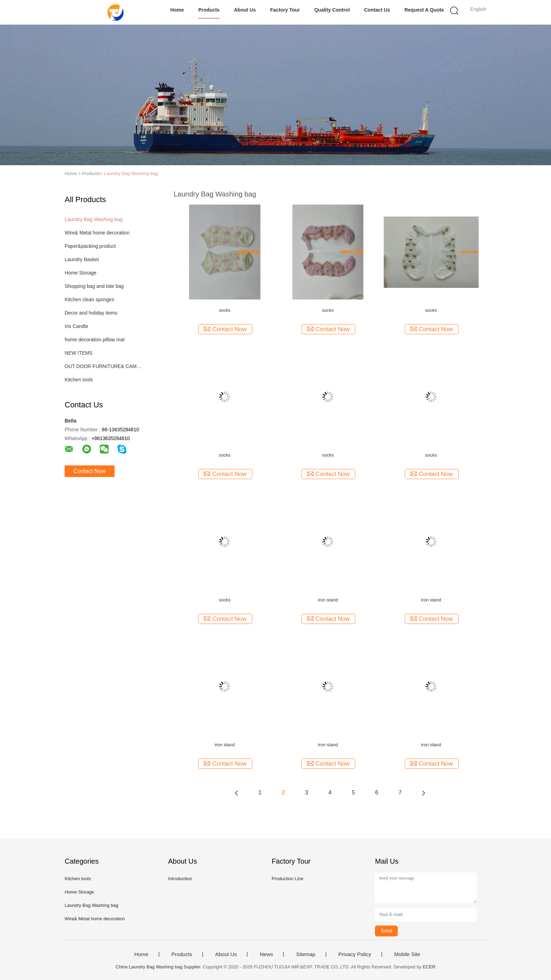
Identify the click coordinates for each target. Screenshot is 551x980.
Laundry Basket (82, 259)
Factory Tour (285, 10)
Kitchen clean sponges (89, 299)
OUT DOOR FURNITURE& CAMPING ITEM (105, 366)
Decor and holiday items (91, 313)
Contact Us (377, 10)
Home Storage (80, 273)
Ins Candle (76, 326)
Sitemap (306, 954)
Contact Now (90, 471)
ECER (429, 967)
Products (209, 10)
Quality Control (332, 10)
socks (225, 310)
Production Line (287, 879)
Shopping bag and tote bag (94, 286)
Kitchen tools (79, 380)
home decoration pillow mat (95, 340)
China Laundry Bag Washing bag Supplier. (159, 967)
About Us (245, 10)
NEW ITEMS (79, 353)
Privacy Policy (355, 954)
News (266, 954)
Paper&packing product (90, 246)
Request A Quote (424, 10)
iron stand (328, 600)
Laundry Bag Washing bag (131, 173)
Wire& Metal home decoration (97, 233)
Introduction (180, 879)
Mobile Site (407, 954)
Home (177, 10)
